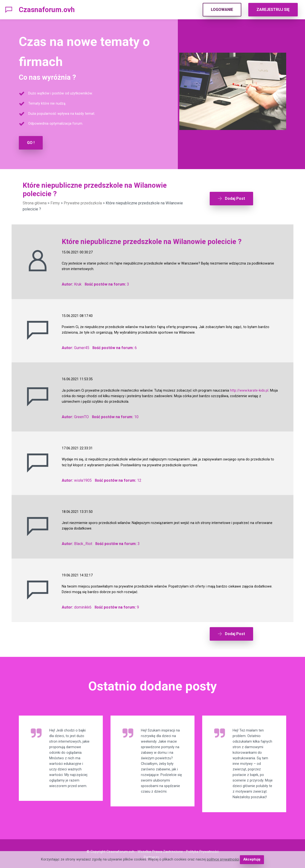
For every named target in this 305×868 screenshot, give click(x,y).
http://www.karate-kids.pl (249, 390)
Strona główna (35, 203)
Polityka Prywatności (202, 850)
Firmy (55, 203)
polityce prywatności (223, 860)
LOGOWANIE (222, 10)
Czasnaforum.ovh (47, 10)
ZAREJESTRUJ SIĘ (273, 10)
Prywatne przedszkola (83, 203)
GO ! (31, 143)
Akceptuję (252, 860)
